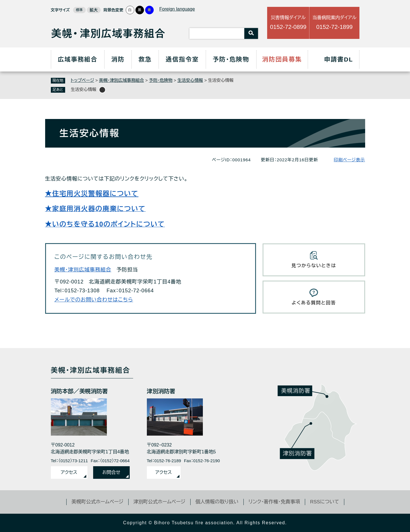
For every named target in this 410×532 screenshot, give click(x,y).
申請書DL (339, 59)
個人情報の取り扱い (217, 502)
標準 (79, 10)
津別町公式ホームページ (159, 502)
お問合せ (111, 472)
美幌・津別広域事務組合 (122, 80)
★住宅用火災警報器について (92, 194)
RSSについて (325, 502)
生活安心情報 (190, 80)
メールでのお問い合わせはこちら (94, 300)
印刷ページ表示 (349, 160)
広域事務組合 (78, 59)
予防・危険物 (231, 59)
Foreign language (177, 9)
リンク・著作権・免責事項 (274, 502)
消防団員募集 (282, 59)
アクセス (69, 472)
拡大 (94, 10)
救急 (145, 59)
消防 (118, 59)
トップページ (83, 80)
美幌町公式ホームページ (97, 502)
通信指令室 (182, 59)
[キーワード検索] (217, 33)
